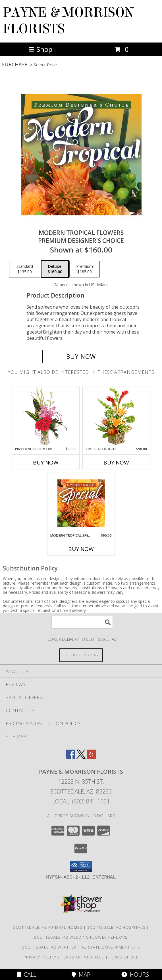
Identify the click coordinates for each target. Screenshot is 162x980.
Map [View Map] (81, 974)
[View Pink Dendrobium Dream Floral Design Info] (46, 417)
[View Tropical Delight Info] (116, 417)
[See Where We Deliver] (81, 655)
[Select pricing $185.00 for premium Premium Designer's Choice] (85, 269)
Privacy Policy (40, 957)
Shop (40, 49)
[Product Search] (82, 622)
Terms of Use (124, 957)
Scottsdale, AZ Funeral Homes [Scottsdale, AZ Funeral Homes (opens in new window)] (47, 927)
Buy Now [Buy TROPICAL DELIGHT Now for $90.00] (116, 463)
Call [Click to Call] (27, 974)
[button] (81, 866)
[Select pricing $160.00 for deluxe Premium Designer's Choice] (55, 269)
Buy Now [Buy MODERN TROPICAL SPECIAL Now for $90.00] (81, 549)
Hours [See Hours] (135, 974)
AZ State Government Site (111, 947)
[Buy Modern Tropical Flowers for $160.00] (81, 357)
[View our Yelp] (91, 757)
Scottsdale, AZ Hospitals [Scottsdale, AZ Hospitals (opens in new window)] (116, 927)
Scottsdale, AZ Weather (49, 947)
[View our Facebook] (71, 757)
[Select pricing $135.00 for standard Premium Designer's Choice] (25, 269)
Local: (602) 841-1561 (81, 801)
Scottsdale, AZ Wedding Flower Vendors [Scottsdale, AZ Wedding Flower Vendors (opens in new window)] (81, 937)
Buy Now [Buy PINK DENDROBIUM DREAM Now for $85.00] (46, 463)
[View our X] (81, 757)
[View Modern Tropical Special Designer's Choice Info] (81, 503)
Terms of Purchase (83, 957)
